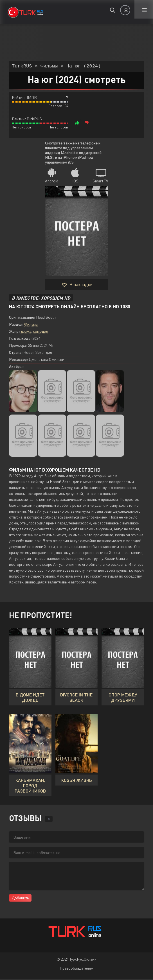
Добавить (20, 899)
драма (26, 332)
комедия (40, 332)
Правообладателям (76, 969)
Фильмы (31, 325)
